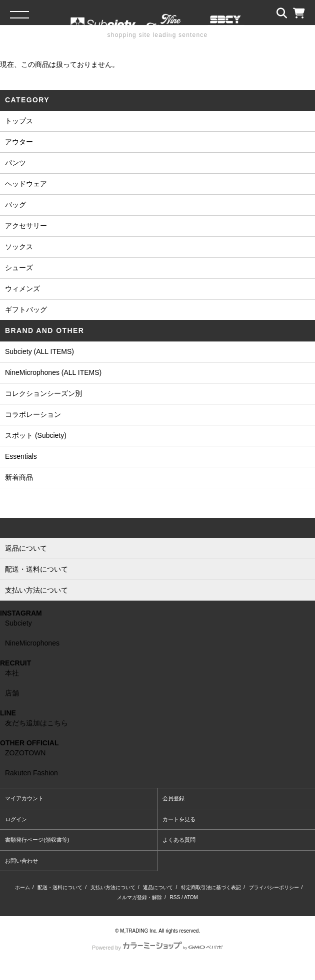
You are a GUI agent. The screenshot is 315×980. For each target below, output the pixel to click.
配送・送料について (60, 887)
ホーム (22, 887)
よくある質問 (179, 840)
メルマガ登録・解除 (139, 897)
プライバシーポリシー (274, 887)
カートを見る (179, 819)
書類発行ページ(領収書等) (37, 840)
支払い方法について (113, 887)
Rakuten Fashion (31, 773)
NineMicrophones (32, 643)
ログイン (16, 819)
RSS (175, 897)
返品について (158, 887)
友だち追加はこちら (36, 723)
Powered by (157, 948)
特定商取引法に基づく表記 (211, 887)
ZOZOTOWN (25, 753)
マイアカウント (24, 798)
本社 (12, 673)
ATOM (191, 897)
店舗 (12, 693)
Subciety (18, 623)
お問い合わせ (21, 861)
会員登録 (173, 798)
